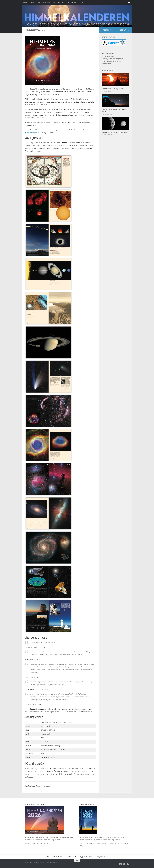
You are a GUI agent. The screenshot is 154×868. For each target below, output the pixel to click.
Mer (80, 2)
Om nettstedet (58, 857)
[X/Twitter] (125, 30)
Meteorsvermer (106, 63)
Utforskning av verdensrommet (111, 61)
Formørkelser (72, 2)
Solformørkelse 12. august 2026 (113, 89)
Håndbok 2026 (35, 2)
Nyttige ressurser (101, 857)
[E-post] (122, 30)
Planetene (61, 2)
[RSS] (128, 30)
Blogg (25, 2)
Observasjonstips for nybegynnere (112, 59)
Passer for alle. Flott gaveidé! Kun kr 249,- (38, 844)
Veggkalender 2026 (49, 2)
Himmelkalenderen (32, 133)
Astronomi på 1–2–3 (108, 56)
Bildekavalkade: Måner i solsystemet (114, 132)
